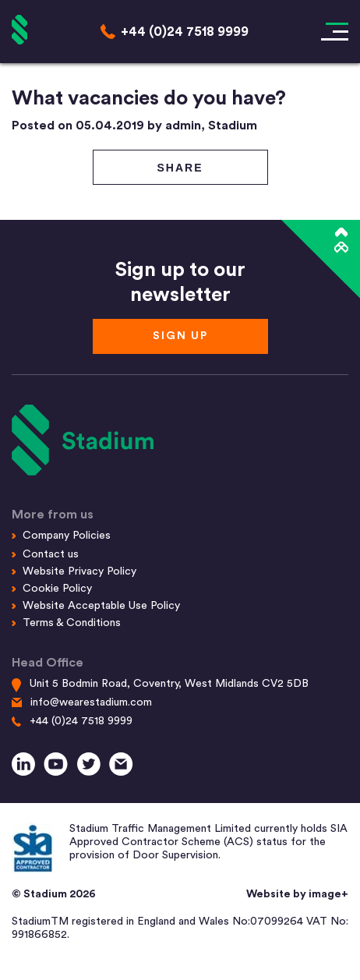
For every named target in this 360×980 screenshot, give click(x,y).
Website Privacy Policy (79, 571)
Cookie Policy (57, 589)
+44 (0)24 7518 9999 (81, 721)
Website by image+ (297, 894)
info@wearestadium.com (91, 702)
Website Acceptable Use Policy (101, 606)
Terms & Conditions (72, 623)
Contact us (51, 554)
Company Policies (67, 536)
